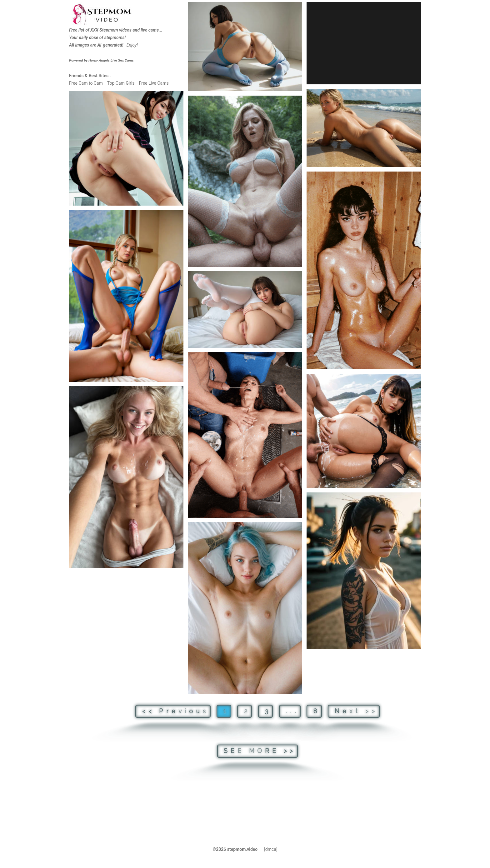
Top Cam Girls (121, 83)
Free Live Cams (154, 83)
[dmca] (271, 849)
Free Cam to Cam (86, 83)
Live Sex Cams (111, 60)
